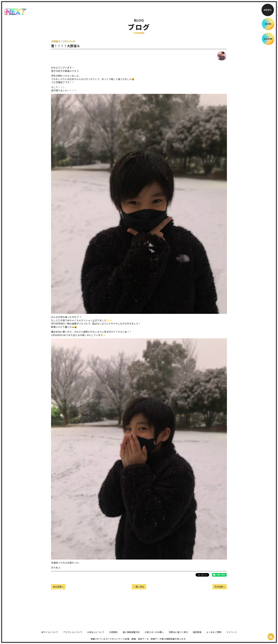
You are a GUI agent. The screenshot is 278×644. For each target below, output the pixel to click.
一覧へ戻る (139, 587)
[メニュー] (268, 10)
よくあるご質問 (214, 635)
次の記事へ (220, 587)
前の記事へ (58, 587)
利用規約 (113, 635)
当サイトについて (50, 635)
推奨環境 (197, 635)
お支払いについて (96, 635)
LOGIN (268, 39)
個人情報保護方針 (131, 635)
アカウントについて (73, 635)
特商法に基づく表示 (178, 635)
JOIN (268, 24)
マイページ (232, 635)
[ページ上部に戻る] (271, 637)
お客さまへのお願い (154, 635)
